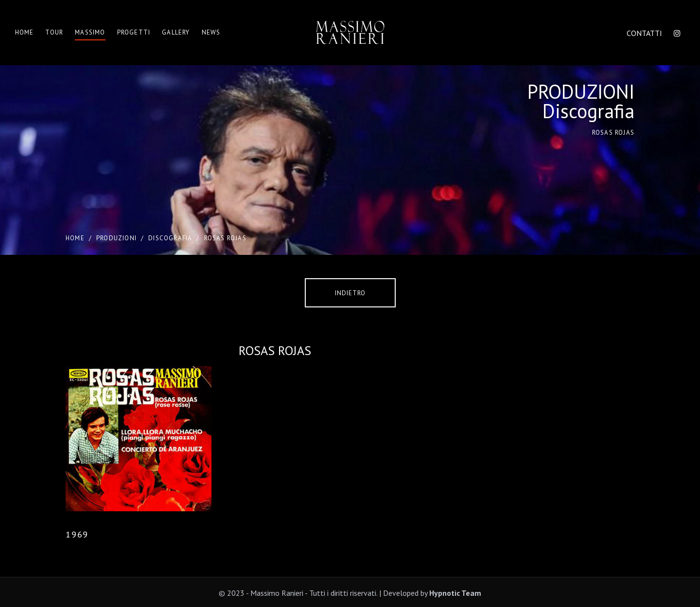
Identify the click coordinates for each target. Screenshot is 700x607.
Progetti (134, 32)
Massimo (90, 32)
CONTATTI (644, 33)
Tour (54, 32)
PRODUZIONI (116, 238)
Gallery (176, 32)
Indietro (350, 293)
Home (25, 32)
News (211, 32)
